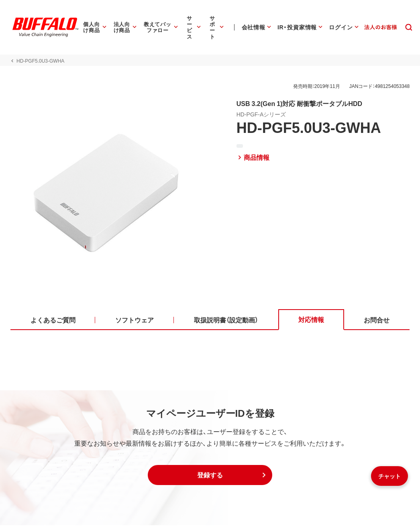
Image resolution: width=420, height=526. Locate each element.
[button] (210, 476)
